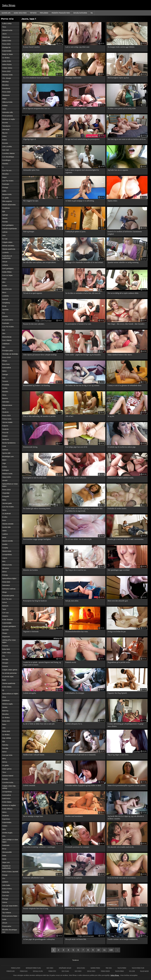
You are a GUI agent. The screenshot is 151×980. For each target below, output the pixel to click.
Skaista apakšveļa (9, 249)
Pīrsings (5, 188)
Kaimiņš (5, 299)
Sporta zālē (6, 453)
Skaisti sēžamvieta (9, 205)
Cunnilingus (6, 160)
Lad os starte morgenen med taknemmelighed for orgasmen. (82, 171)
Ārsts (4, 520)
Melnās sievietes (8, 246)
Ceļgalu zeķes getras (10, 670)
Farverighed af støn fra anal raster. (35, 478)
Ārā (3, 330)
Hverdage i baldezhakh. (73, 78)
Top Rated (33, 13)
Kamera (5, 666)
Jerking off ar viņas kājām (9, 641)
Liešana (5, 265)
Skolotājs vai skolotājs (10, 354)
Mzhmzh (5, 606)
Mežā (4, 537)
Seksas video (91, 971)
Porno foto (52, 971)
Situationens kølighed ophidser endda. (121, 478)
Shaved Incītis (7, 30)
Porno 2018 (6, 357)
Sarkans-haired (8, 776)
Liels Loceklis (7, 146)
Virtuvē (5, 262)
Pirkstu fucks (7, 419)
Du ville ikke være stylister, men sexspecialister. (40, 262)
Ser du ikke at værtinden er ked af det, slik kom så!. (83, 293)
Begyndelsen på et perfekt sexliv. (119, 662)
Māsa (4, 500)
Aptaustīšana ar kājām (10, 694)
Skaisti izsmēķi (7, 541)
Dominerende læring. (30, 447)
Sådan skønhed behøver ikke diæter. (120, 355)
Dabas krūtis (7, 41)
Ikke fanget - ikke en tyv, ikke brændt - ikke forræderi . (126, 324)
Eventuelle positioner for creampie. (77, 847)
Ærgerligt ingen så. (30, 139)
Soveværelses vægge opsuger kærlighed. (37, 539)
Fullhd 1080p (7, 23)
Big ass (5, 133)
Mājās (4, 99)
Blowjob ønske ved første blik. (76, 939)
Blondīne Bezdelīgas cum (10, 931)
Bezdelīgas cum (8, 456)
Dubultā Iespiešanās (10, 229)
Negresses (6, 637)
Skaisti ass (6, 37)
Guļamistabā (7, 51)
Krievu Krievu (7, 889)
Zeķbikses (6, 344)
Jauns (4, 34)
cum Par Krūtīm (8, 181)
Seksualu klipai (38, 971)
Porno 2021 (6, 44)
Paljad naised (144, 971)
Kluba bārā (6, 582)
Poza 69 (5, 433)
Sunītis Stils (6, 527)
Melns (4, 371)
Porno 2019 (6, 490)
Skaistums (6, 95)
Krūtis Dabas (7, 687)
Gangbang (6, 303)
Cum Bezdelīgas (8, 157)
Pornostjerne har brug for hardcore (35, 601)
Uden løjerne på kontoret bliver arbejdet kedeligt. (40, 355)
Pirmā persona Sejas (10, 916)
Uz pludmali (6, 513)
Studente (5, 816)
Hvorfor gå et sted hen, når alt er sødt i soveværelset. (126, 539)
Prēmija (5, 575)
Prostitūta (6, 385)
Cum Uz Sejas (7, 275)
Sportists (5, 309)
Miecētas (5, 82)
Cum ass (5, 613)
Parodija (5, 659)
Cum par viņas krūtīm (10, 906)
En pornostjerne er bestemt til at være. (78, 324)
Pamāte (5, 222)
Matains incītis (7, 474)
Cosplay (5, 548)
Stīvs (4, 829)
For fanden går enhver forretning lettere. (37, 508)
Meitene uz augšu (9, 119)
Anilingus (6, 470)
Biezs (4, 292)
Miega (4, 592)
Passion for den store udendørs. (34, 324)
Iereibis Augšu (7, 833)
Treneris (5, 381)
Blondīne (5, 85)
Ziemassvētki (7, 852)
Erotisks (5, 779)
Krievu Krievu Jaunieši (10, 872)
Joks (4, 728)
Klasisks (5, 164)
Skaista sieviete (8, 524)
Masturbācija (7, 337)
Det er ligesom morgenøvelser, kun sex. (37, 108)
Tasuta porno (122, 968)
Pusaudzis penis (8, 596)
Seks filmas (9, 5)
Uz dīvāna (6, 58)
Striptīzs (5, 616)
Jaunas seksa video (20, 13)
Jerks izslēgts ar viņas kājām (10, 841)
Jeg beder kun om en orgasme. (118, 170)
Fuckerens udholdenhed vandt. (34, 878)
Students (5, 412)
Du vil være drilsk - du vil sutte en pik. (79, 539)
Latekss (5, 534)
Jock (4, 235)
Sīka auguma (7, 201)
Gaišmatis (6, 845)
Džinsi (4, 572)
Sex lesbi (132, 971)
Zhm (4, 836)
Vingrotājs (6, 493)
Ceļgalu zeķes (7, 242)
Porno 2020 (6, 92)
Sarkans (5, 450)
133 (111, 950)
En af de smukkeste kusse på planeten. (36, 78)
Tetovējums (6, 126)
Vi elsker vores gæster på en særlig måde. (122, 108)
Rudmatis (6, 184)
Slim (4, 333)
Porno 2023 (6, 415)
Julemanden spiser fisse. (31, 170)
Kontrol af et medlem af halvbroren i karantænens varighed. (125, 233)
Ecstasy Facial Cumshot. (32, 47)
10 (98, 950)
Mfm (4, 282)
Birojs (4, 849)
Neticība (5, 745)
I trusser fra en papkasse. (74, 878)
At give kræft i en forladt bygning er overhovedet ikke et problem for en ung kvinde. (84, 510)
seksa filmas (81, 968)
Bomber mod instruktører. (74, 816)
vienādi (5, 480)
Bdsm (4, 460)
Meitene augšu (7, 704)
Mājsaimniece (7, 405)
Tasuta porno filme (138, 968)
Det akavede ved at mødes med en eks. (121, 847)
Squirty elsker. (113, 201)
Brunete (5, 123)
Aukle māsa (6, 653)
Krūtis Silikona (7, 809)
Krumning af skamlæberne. (75, 908)
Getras (5, 902)
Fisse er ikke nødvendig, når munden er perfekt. (40, 416)
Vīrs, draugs (7, 78)
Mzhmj (5, 762)
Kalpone (5, 426)
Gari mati (6, 150)
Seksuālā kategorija (80, 13)
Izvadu (5, 286)
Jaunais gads (7, 503)
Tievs (4, 27)
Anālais (5, 105)
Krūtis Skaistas (8, 619)
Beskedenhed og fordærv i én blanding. (37, 385)
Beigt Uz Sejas (7, 54)
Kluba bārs (6, 721)
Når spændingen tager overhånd (119, 570)
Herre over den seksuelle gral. (118, 601)
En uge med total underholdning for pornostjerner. (83, 139)
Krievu (5, 140)
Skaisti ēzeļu (7, 551)
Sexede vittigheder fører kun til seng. (36, 908)
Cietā (4, 446)
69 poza (5, 909)
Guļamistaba (7, 822)
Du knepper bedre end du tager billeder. (121, 47)
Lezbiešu (5, 252)
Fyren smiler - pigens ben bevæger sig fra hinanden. (83, 355)
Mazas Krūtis (7, 194)
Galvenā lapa (6, 13)
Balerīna (5, 711)
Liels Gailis (6, 885)
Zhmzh (5, 923)
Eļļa (4, 741)
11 (104, 950)
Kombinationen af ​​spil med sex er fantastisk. (81, 755)
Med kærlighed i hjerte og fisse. (119, 78)
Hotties (5, 826)
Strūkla (5, 388)
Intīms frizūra (7, 64)
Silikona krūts (7, 565)
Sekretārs (6, 402)
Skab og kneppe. (29, 232)
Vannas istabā (7, 422)
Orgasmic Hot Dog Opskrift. (117, 693)
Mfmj (4, 759)
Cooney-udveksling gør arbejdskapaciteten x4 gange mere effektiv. (126, 725)
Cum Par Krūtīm (8, 327)
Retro (4, 724)
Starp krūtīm (7, 477)
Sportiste (5, 630)
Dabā (4, 856)
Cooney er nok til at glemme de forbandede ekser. (125, 385)
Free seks (109, 968)
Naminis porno (95, 968)
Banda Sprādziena (9, 443)
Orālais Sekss (7, 68)
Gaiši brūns (6, 798)
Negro (4, 177)
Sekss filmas (115, 975)
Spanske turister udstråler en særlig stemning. (123, 262)
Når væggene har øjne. (31, 201)
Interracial (6, 129)
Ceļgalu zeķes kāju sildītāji (9, 787)
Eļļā (4, 211)
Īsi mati (5, 239)
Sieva (4, 395)
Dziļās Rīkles (7, 272)
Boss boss (6, 364)
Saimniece (6, 585)
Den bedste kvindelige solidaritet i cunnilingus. (39, 847)
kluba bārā (6, 649)
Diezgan (5, 663)
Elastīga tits (6, 47)
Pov (4, 313)
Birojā (4, 306)
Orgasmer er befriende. (31, 632)
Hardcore (6, 439)
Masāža (5, 316)
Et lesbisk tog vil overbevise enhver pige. (122, 447)
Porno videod (105, 971)
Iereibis (5, 544)
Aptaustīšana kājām (9, 578)
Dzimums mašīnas (9, 589)
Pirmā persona (7, 116)
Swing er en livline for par (117, 632)
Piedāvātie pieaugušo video (61, 13)
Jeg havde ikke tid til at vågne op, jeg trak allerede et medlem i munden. (126, 817)
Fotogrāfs (6, 496)
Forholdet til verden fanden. (117, 508)
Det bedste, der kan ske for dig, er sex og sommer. (82, 385)
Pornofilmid (11, 971)
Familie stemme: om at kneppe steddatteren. (123, 939)
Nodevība (6, 892)
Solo (4, 378)
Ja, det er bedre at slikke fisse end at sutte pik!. (39, 724)
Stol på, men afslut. (72, 601)
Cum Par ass (7, 170)
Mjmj (4, 409)
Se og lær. (111, 416)
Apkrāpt (5, 215)
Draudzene (6, 88)
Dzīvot (5, 602)
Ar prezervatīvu (8, 320)
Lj (3, 167)
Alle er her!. (70, 416)
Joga (4, 463)
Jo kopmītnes (7, 555)
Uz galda (5, 198)
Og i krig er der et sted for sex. (76, 570)
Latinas (5, 232)
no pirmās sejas (8, 676)
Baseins (5, 398)
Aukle (4, 919)
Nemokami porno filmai (33, 968)
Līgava (5, 558)
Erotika (5, 517)
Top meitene (7, 913)
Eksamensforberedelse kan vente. (77, 632)
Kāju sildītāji (7, 738)
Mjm (4, 347)
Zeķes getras (7, 769)
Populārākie (44, 13)
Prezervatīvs (7, 926)
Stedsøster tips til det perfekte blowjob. (121, 908)
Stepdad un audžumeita (6, 867)
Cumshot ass (7, 289)
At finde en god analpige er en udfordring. (80, 201)
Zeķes (4, 136)
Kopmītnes (6, 819)
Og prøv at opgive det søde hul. (76, 108)
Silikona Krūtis (7, 102)
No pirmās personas (9, 673)
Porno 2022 (6, 71)
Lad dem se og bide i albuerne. (76, 478)
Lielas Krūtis (7, 61)
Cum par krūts (7, 755)
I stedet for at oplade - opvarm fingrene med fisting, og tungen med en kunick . (42, 664)
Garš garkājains (8, 225)
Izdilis (4, 191)
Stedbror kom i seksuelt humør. (34, 755)
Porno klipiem (16, 968)
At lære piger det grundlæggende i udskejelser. (39, 939)
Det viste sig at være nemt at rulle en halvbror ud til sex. (127, 139)
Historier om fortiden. (31, 570)
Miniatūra (6, 568)
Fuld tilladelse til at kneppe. (75, 693)
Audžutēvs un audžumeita (7, 257)
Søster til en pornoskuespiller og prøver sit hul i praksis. (127, 785)
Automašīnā (7, 368)
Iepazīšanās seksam (65, 968)
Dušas (5, 467)
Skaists (5, 218)
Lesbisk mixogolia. (30, 693)
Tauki (4, 609)
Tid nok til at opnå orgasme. (33, 293)
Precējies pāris (7, 351)
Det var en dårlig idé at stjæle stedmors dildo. (123, 293)
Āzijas (4, 279)
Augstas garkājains (9, 626)
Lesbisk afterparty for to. (74, 724)
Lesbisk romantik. (29, 785)
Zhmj (4, 697)
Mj (3, 690)
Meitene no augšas (9, 805)
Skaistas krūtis (7, 75)
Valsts (4, 531)
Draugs (5, 875)
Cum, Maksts (7, 340)
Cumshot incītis (8, 782)
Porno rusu (24, 971)
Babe (4, 680)
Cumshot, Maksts (8, 153)
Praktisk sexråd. (71, 662)
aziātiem (5, 882)
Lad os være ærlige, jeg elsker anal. (77, 47)
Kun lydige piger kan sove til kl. (76, 447)
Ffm (4, 656)
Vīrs (4, 878)
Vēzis (4, 109)
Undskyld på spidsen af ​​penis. (76, 232)
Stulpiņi (5, 436)
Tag (92, 13)
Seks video (50, 968)
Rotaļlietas (6, 208)
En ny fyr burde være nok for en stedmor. (122, 878)
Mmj (4, 561)
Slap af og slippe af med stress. (118, 755)
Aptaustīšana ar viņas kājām (10, 485)
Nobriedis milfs (7, 112)
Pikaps (5, 361)
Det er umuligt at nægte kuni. (33, 816)
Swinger (5, 374)
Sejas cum (6, 862)
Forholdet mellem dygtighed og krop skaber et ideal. (83, 785)
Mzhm (4, 752)
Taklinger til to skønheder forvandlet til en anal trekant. (84, 262)
